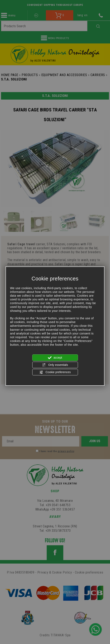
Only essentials (55, 365)
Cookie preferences (55, 372)
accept (55, 358)
